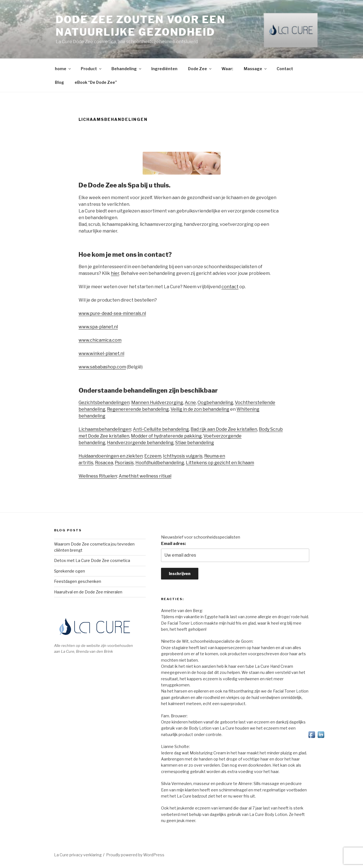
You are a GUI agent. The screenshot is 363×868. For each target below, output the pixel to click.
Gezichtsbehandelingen (104, 403)
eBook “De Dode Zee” (96, 82)
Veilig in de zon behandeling (200, 409)
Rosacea (104, 463)
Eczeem (153, 456)
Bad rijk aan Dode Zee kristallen (224, 429)
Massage (256, 69)
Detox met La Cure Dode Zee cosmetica (92, 560)
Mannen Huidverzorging (157, 403)
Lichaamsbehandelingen (105, 429)
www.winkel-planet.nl (101, 354)
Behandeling (127, 69)
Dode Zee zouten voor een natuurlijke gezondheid (141, 26)
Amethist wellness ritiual (145, 476)
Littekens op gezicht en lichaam (220, 463)
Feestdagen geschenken (78, 581)
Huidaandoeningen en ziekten (111, 456)
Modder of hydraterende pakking (166, 436)
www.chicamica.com (100, 340)
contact (230, 287)
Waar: (227, 69)
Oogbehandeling (215, 403)
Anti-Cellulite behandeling (161, 429)
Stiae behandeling (195, 443)
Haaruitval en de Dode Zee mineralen (88, 592)
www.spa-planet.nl (98, 327)
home (63, 69)
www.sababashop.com (102, 367)
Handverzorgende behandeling (140, 443)
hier (115, 273)
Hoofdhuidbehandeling (160, 463)
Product (92, 69)
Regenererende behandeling (138, 409)
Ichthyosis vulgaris (183, 456)
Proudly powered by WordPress (135, 855)
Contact (285, 69)
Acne (190, 403)
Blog (59, 82)
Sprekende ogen (70, 571)
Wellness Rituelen (98, 476)
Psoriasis (124, 463)
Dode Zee (200, 69)
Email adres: (173, 543)
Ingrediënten (164, 69)
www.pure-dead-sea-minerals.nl (112, 313)
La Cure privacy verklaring (78, 855)
